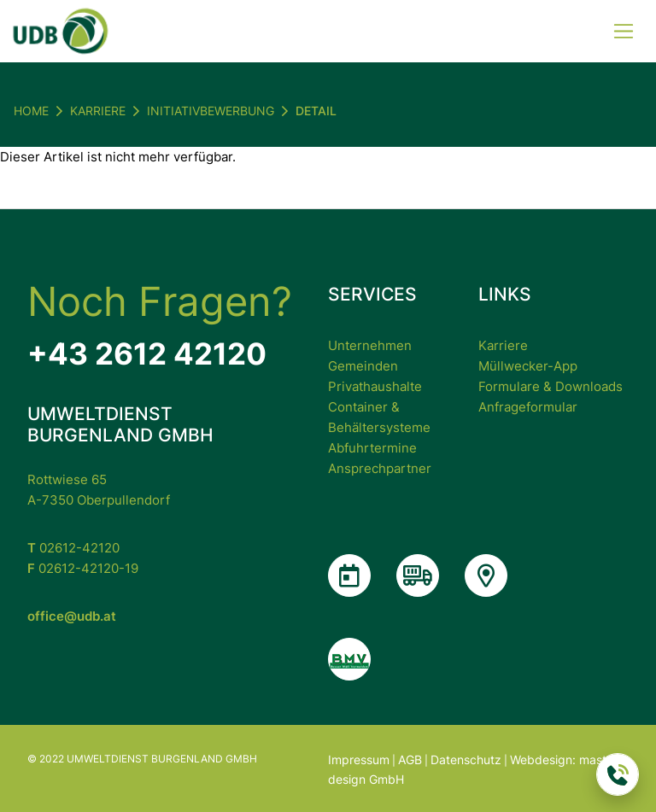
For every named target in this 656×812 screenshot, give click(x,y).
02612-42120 (73, 548)
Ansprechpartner (380, 468)
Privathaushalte (375, 386)
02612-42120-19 (83, 568)
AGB (410, 759)
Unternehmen (370, 345)
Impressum (359, 759)
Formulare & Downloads (551, 386)
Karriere (503, 345)
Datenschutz (466, 759)
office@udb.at (72, 616)
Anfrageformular (528, 407)
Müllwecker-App (528, 366)
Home (31, 111)
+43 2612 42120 (147, 353)
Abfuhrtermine (372, 448)
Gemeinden (363, 366)
